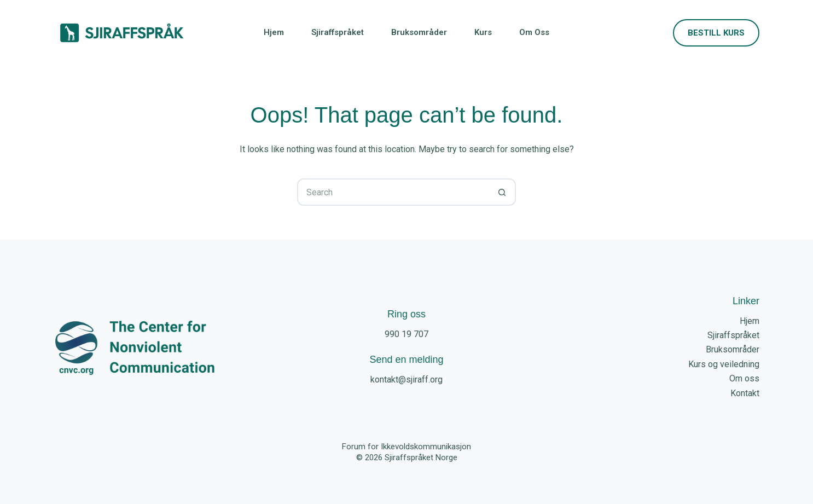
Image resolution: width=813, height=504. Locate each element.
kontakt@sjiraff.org (406, 380)
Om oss (534, 32)
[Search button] (502, 192)
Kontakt (745, 393)
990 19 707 (406, 334)
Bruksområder (419, 32)
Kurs (483, 32)
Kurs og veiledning (724, 364)
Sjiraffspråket (338, 32)
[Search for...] (393, 192)
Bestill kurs (716, 33)
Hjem (274, 32)
